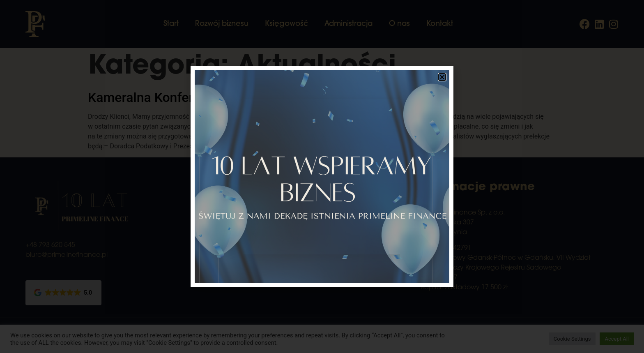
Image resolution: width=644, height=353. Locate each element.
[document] (322, 176)
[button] (442, 77)
